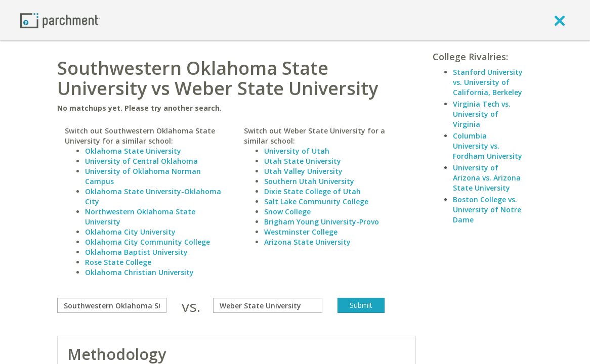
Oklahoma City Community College (148, 242)
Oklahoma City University (130, 232)
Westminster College (301, 232)
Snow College (287, 212)
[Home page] (60, 20)
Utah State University (303, 161)
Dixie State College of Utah (312, 191)
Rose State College (118, 262)
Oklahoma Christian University (139, 272)
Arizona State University (307, 242)
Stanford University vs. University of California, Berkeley (488, 82)
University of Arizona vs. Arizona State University (487, 178)
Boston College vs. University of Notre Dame (487, 210)
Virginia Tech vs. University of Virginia (482, 114)
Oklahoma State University (133, 151)
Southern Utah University (309, 181)
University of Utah (297, 151)
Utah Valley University (303, 171)
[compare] (112, 305)
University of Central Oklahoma (141, 161)
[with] (268, 305)
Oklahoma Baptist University (136, 252)
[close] (560, 20)
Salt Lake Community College (316, 201)
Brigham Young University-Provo (322, 222)
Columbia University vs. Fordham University (488, 146)
